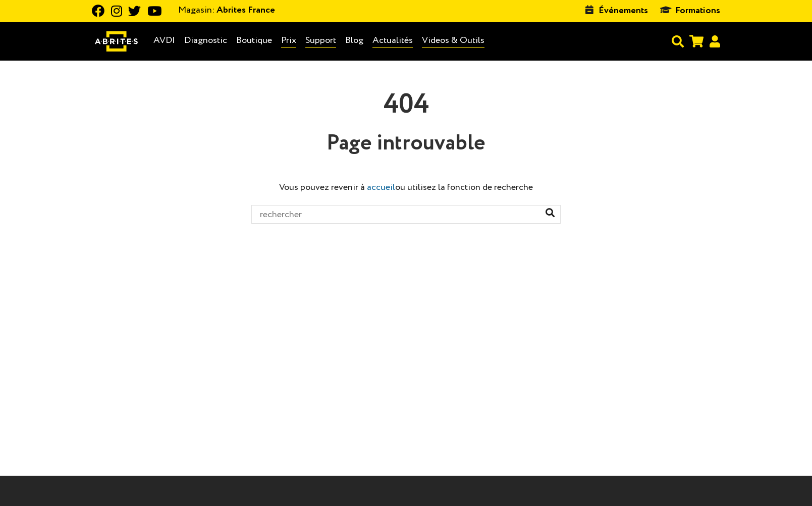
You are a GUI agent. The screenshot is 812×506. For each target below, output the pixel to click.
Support (321, 40)
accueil (381, 187)
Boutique (254, 40)
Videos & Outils (453, 40)
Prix (289, 40)
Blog (354, 41)
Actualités (393, 40)
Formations (698, 11)
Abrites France (227, 10)
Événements (623, 11)
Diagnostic (206, 41)
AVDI (164, 41)
